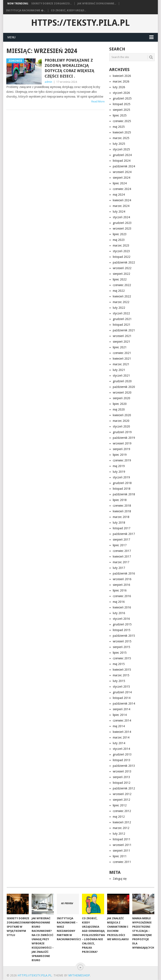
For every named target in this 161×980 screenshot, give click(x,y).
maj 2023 (119, 240)
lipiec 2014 (120, 715)
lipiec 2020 (120, 404)
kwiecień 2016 (122, 607)
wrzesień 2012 (122, 794)
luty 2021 (119, 370)
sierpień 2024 (121, 178)
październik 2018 (124, 494)
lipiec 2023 (120, 234)
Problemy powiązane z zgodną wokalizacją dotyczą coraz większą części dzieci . (69, 68)
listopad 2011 (122, 839)
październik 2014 (124, 704)
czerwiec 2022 (122, 285)
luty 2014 (119, 743)
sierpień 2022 (121, 274)
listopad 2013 (122, 760)
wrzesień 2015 (122, 641)
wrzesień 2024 (122, 172)
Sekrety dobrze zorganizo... (51, 4)
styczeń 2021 (121, 376)
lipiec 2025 (120, 115)
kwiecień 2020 (122, 415)
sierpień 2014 (121, 709)
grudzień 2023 (122, 223)
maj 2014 (119, 726)
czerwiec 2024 (122, 189)
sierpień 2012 (121, 800)
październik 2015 (124, 636)
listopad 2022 (122, 257)
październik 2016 (124, 573)
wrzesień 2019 (122, 443)
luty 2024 (119, 212)
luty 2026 (119, 87)
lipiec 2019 (120, 455)
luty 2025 (119, 144)
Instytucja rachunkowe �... (26, 10)
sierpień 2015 (121, 647)
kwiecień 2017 (122, 556)
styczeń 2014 (121, 749)
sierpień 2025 (121, 110)
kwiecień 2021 (122, 359)
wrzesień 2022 (122, 268)
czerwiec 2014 (122, 720)
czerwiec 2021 (122, 353)
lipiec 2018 (120, 500)
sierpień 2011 (121, 851)
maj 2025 (119, 127)
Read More (98, 101)
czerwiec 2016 (122, 596)
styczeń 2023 (121, 251)
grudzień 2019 (122, 432)
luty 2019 (119, 472)
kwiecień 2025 (122, 132)
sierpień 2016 (121, 585)
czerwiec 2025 (122, 121)
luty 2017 (119, 568)
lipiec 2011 (120, 856)
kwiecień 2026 (122, 76)
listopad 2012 (122, 783)
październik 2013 (124, 766)
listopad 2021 (122, 325)
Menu (11, 37)
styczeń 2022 (121, 313)
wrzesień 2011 (122, 845)
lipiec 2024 (120, 183)
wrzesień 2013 (122, 771)
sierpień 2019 (121, 449)
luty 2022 (119, 308)
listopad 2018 (122, 489)
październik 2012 (124, 788)
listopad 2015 (122, 630)
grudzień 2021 (122, 319)
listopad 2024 (122, 161)
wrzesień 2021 (122, 336)
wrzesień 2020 (122, 393)
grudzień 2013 (122, 754)
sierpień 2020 (121, 398)
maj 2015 (119, 664)
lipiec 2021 (120, 347)
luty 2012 (119, 834)
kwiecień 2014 (122, 732)
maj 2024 (119, 195)
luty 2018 (119, 523)
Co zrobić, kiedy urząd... (68, 10)
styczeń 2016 (121, 619)
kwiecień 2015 (122, 670)
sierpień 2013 (121, 777)
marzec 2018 (121, 517)
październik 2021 (124, 330)
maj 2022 (119, 291)
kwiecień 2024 (122, 200)
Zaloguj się (120, 879)
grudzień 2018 (122, 483)
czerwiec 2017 (122, 551)
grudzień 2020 (122, 381)
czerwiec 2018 (122, 506)
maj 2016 (119, 602)
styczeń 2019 (121, 477)
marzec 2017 (121, 562)
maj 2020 (119, 409)
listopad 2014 (122, 698)
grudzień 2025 (122, 98)
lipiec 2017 (120, 545)
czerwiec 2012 (122, 811)
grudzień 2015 (122, 624)
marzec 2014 (121, 737)
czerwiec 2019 (122, 460)
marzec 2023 (121, 245)
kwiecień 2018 (122, 511)
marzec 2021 (121, 364)
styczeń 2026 (121, 93)
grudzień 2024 (122, 155)
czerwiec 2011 (122, 862)
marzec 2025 (121, 138)
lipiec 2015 (120, 653)
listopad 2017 (122, 528)
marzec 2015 (121, 675)
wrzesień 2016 (122, 579)
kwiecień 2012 (122, 822)
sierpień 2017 (121, 540)
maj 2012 (119, 817)
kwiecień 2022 (122, 296)
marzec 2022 (121, 302)
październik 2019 (124, 438)
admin (48, 82)
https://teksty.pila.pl (80, 23)
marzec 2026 (121, 81)
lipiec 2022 (120, 279)
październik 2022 (124, 262)
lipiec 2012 (120, 805)
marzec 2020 (121, 421)
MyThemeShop (79, 975)
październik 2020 (124, 387)
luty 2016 (119, 613)
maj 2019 (119, 466)
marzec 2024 (121, 206)
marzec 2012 (121, 828)
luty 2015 (119, 681)
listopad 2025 (122, 104)
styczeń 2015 (121, 687)
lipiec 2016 (120, 590)
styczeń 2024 (121, 217)
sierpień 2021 (121, 342)
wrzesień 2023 (122, 229)
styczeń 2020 (121, 426)
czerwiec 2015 (122, 658)
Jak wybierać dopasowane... (97, 4)
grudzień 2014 (122, 692)
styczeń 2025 (121, 149)
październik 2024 (124, 166)
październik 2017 (124, 534)
